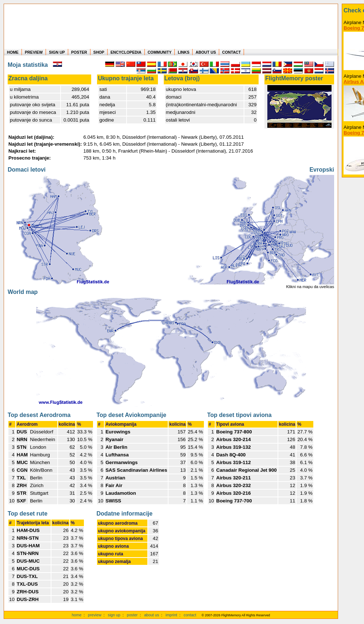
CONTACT (231, 52)
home (77, 615)
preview (95, 615)
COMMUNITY (160, 52)
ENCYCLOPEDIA (126, 52)
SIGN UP (57, 52)
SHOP (99, 52)
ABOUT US (206, 52)
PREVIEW (34, 52)
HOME (13, 52)
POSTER (79, 52)
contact (190, 615)
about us (152, 615)
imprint (171, 615)
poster (132, 615)
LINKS (183, 52)
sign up (114, 615)
